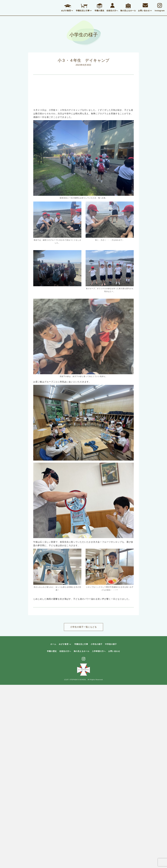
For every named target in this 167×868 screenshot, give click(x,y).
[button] (72, 11)
